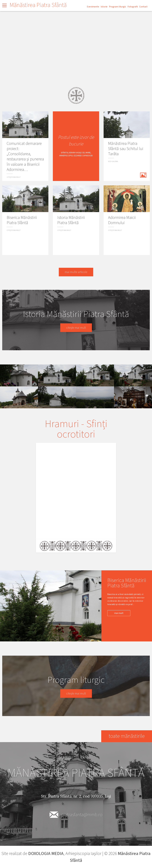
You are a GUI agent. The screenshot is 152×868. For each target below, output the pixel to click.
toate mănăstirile (126, 736)
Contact (143, 7)
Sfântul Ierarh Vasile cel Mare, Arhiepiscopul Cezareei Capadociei (76, 154)
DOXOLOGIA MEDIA (46, 854)
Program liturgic (117, 7)
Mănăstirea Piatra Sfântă (38, 5)
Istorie (104, 7)
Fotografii (133, 7)
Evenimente (93, 7)
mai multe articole (76, 272)
